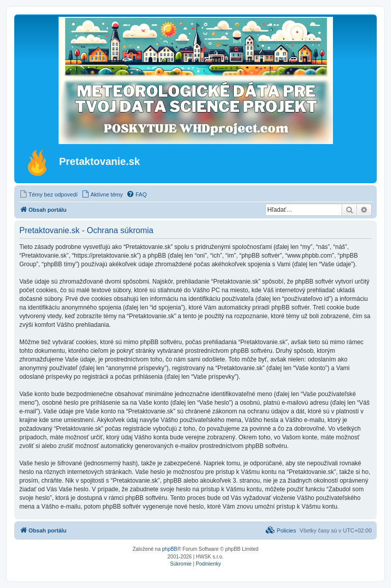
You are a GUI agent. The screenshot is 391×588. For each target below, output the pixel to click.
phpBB (170, 549)
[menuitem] (49, 194)
